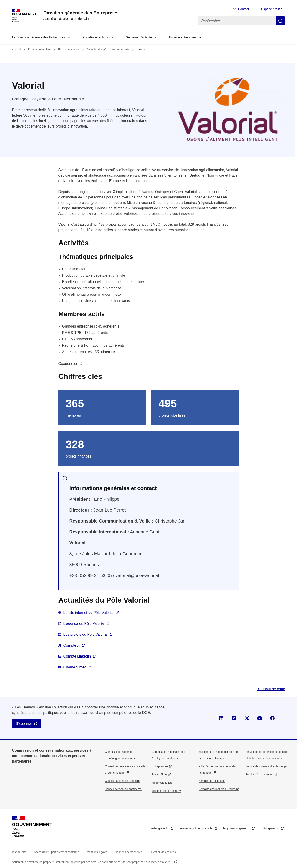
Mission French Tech (164, 791)
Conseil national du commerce (123, 789)
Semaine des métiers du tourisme (219, 789)
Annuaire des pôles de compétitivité (108, 50)
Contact (244, 9)
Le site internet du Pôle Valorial (89, 613)
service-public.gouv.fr (196, 828)
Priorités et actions (96, 37)
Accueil (16, 50)
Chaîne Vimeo (75, 667)
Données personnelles (128, 852)
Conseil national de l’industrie (122, 781)
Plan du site (19, 852)
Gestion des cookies (163, 852)
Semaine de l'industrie (212, 781)
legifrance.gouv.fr (237, 828)
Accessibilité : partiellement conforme (56, 852)
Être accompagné (69, 50)
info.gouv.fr (160, 828)
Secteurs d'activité (139, 37)
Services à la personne (259, 775)
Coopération (68, 364)
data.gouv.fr (270, 828)
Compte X (72, 645)
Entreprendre (160, 766)
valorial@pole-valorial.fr (139, 575)
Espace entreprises (183, 37)
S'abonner (24, 724)
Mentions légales (97, 852)
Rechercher (281, 21)
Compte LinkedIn (77, 656)
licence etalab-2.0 (162, 862)
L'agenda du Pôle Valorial (84, 624)
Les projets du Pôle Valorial (86, 634)
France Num (159, 775)
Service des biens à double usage (266, 766)
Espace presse (272, 9)
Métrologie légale (162, 783)
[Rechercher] (237, 21)
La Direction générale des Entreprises (39, 37)
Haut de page (274, 689)
